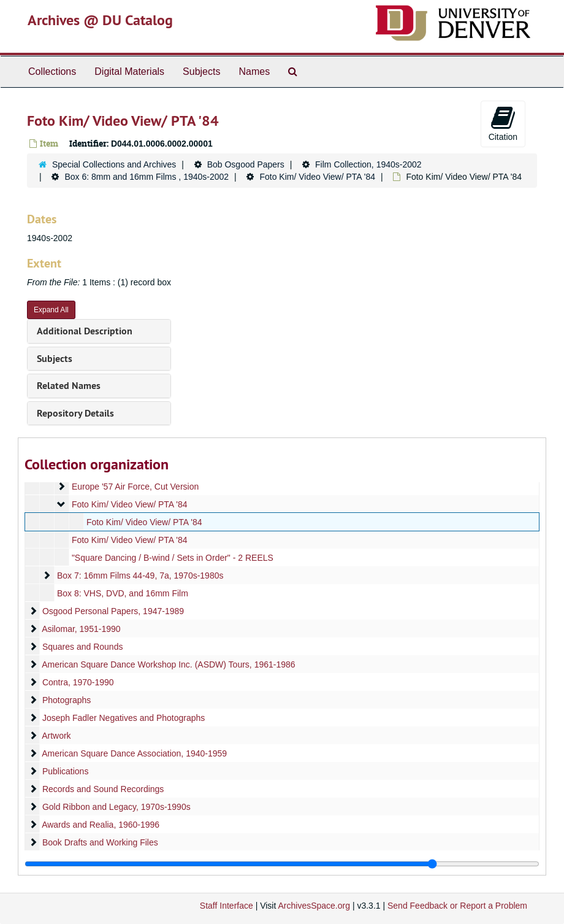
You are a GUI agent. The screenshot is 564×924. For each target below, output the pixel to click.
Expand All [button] (51, 310)
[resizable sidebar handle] (282, 864)
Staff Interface (227, 906)
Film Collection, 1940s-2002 (368, 164)
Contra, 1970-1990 (78, 682)
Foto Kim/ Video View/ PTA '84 (317, 177)
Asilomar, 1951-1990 (81, 629)
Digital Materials (129, 71)
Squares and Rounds (83, 647)
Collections (52, 71)
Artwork (56, 736)
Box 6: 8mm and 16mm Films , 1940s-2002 (147, 177)
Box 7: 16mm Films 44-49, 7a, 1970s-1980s (140, 576)
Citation (503, 123)
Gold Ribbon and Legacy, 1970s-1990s (116, 807)
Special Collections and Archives (114, 164)
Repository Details (75, 413)
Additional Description (85, 331)
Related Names (69, 386)
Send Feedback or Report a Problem (457, 906)
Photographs (67, 700)
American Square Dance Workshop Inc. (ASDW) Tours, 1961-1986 (168, 664)
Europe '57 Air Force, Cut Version (135, 487)
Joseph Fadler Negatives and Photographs (124, 718)
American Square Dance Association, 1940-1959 (134, 753)
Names (254, 71)
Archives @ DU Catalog (100, 20)
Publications (66, 771)
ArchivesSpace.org (314, 906)
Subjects (201, 71)
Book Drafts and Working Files (100, 842)
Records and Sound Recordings (103, 789)
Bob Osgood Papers (246, 164)
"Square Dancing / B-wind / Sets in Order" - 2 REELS (173, 558)
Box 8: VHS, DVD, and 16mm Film (123, 593)
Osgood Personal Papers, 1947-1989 (113, 611)
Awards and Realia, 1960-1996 (101, 825)
